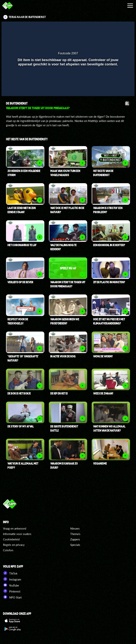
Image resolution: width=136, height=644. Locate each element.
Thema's (75, 534)
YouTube (11, 585)
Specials (75, 545)
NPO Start (12, 597)
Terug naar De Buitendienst (27, 17)
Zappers (75, 539)
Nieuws (75, 528)
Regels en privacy (14, 545)
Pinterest (12, 591)
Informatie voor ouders (17, 534)
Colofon (8, 550)
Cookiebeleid (11, 539)
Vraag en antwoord (15, 528)
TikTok (10, 573)
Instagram (12, 579)
